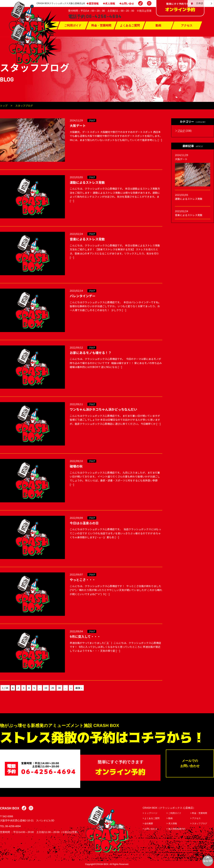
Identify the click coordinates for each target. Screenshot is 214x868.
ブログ (92, 120)
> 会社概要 (148, 824)
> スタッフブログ (199, 824)
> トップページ (150, 813)
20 (53, 688)
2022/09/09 (76, 518)
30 (59, 688)
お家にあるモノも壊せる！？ (91, 353)
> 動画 (169, 818)
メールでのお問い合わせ (190, 764)
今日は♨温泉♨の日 (84, 523)
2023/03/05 (76, 177)
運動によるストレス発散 (87, 182)
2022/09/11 (76, 404)
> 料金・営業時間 (199, 813)
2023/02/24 (76, 234)
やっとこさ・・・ (83, 580)
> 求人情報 (172, 824)
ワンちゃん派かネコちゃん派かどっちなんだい (103, 409)
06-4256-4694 (13, 826)
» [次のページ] (71, 688)
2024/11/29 (76, 120)
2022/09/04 (76, 631)
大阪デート (78, 125)
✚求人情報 (109, 4)
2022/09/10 (76, 461)
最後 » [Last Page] (79, 688)
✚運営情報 (93, 4)
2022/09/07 (76, 574)
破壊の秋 (76, 466)
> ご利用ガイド (174, 813)
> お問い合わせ (150, 829)
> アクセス (195, 818)
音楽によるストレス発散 (87, 239)
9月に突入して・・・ (85, 636)
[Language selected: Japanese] (201, 3)
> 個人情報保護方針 (176, 829)
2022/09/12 (76, 347)
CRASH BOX (10, 808)
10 (46, 688)
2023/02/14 (76, 291)
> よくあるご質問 (151, 818)
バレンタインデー (83, 296)
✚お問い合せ (127, 4)
